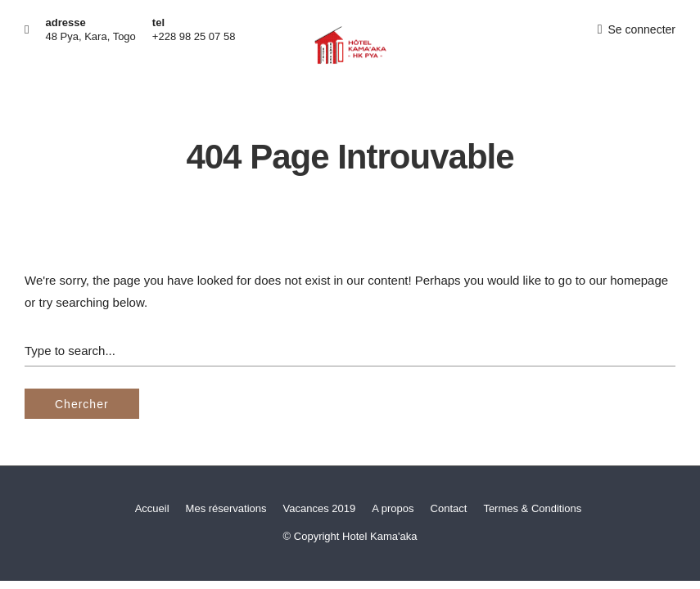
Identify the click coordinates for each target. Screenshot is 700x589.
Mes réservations (226, 508)
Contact (449, 508)
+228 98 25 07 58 (194, 36)
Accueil (152, 508)
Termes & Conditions (532, 508)
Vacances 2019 (320, 508)
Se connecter (637, 29)
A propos (393, 508)
